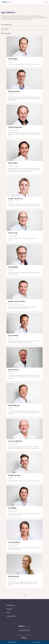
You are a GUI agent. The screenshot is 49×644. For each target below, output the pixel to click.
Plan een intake (37, 642)
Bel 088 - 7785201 (12, 642)
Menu (45, 2)
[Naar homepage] (7, 2)
